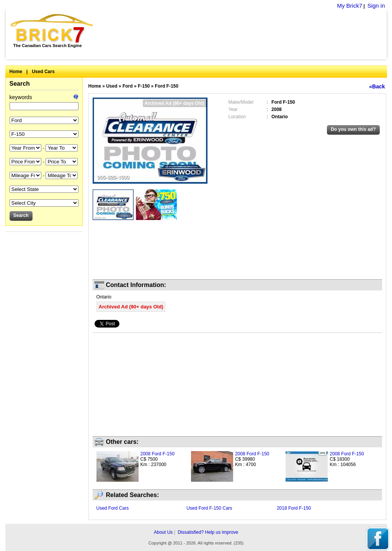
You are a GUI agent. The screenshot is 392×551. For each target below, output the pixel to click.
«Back (377, 86)
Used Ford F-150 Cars (209, 508)
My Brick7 (350, 6)
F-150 (144, 86)
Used (112, 86)
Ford (128, 86)
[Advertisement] (244, 34)
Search (20, 84)
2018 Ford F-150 (294, 508)
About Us (163, 532)
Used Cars (43, 72)
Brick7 (52, 28)
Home (16, 72)
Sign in (376, 6)
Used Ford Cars (113, 508)
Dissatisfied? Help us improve (208, 532)
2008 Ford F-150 (158, 454)
